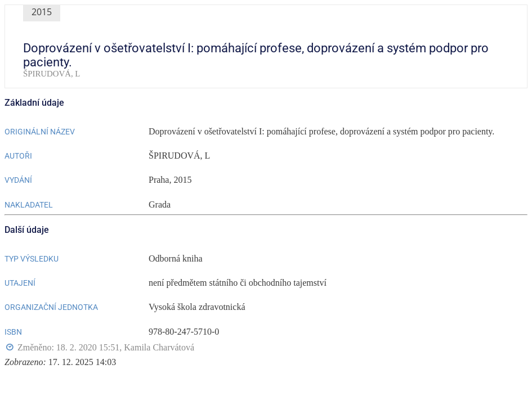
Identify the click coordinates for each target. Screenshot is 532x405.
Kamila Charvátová (159, 347)
